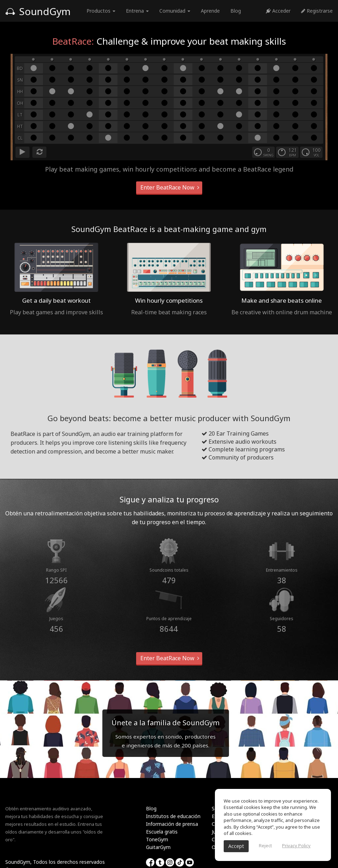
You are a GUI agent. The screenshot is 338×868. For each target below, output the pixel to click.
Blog (236, 11)
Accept (236, 846)
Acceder (278, 11)
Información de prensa (172, 824)
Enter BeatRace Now (169, 187)
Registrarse (317, 11)
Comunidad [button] (175, 11)
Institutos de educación (173, 816)
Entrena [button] (137, 11)
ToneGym (157, 839)
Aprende (210, 11)
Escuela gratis (162, 832)
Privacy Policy (296, 846)
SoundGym (38, 11)
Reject (265, 846)
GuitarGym (158, 847)
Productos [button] (101, 11)
